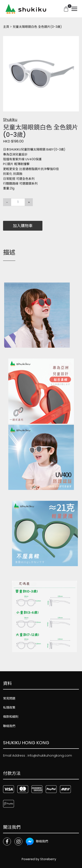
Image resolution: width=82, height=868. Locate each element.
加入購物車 (23, 226)
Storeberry (48, 859)
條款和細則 (11, 717)
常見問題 (9, 698)
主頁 (6, 27)
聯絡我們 (9, 726)
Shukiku (10, 120)
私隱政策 (9, 708)
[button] (75, 40)
